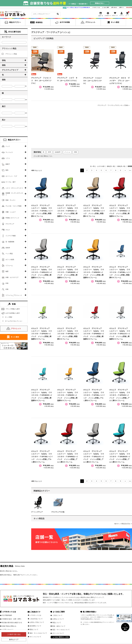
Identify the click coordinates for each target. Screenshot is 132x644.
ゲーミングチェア (37, 512)
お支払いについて (58, 619)
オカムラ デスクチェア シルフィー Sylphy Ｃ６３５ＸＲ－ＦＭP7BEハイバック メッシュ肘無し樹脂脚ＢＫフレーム (94, 211)
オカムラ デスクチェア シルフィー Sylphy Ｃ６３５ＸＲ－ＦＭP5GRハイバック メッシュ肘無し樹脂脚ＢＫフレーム (68, 211)
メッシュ (67, 152)
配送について (34, 629)
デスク (8, 230)
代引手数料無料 (7, 615)
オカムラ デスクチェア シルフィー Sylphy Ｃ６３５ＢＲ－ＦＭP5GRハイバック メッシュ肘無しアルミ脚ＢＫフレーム (120, 395)
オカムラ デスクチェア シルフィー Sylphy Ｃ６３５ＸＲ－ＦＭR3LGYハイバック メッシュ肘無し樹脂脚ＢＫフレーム (42, 272)
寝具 (7, 170)
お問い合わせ (114, 7)
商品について (57, 623)
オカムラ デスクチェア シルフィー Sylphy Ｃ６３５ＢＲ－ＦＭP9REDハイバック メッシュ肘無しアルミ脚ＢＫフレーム (68, 457)
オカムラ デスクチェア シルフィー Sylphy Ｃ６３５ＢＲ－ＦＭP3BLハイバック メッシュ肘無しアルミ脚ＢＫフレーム (94, 395)
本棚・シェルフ (11, 212)
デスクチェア (10, 224)
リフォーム (9, 266)
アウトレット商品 (9, 54)
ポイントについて (35, 637)
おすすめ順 (101, 166)
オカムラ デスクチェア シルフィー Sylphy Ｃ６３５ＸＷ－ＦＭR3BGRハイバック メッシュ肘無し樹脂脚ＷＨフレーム (42, 395)
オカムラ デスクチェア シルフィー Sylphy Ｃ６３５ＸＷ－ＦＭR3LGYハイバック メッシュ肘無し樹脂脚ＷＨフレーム (120, 334)
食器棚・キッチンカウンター (14, 194)
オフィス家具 (10, 260)
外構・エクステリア (12, 277)
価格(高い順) (121, 166)
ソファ (8, 158)
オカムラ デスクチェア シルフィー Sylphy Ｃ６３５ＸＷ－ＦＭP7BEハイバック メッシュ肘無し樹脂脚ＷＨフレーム (68, 334)
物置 (7, 271)
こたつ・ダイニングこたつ (14, 188)
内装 (7, 289)
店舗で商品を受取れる (9, 626)
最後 (130, 170)
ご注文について (57, 615)
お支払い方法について (37, 622)
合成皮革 (58, 152)
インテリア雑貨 (11, 236)
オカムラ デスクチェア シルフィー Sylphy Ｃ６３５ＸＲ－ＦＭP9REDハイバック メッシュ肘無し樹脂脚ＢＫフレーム (120, 211)
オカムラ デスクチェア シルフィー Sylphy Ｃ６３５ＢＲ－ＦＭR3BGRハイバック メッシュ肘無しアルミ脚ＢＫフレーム (120, 457)
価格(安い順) (111, 166)
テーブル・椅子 (11, 182)
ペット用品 (9, 254)
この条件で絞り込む (14, 634)
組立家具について (35, 626)
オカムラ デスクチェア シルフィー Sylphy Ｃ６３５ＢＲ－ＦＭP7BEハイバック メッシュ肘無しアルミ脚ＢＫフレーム (42, 457)
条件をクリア (14, 640)
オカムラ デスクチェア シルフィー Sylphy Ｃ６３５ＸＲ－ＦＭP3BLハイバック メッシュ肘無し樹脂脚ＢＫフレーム (42, 211)
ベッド (8, 146)
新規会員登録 (129, 7)
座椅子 (8, 164)
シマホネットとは (96, 7)
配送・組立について (59, 626)
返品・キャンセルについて (38, 633)
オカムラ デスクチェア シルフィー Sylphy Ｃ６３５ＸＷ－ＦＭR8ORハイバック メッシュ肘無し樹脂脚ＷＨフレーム (68, 395)
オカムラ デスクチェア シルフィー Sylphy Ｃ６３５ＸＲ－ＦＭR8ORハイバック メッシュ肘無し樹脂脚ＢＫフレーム (94, 272)
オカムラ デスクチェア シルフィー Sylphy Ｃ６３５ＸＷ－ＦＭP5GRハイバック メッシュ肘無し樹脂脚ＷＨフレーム (42, 334)
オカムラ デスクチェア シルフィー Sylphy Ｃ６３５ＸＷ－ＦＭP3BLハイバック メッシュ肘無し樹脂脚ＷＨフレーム (120, 272)
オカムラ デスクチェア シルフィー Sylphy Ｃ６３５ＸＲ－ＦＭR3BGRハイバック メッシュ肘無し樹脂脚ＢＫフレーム (68, 272)
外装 (7, 283)
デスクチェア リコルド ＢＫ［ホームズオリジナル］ (93, 81)
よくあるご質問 (105, 7)
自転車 (8, 248)
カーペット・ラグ (11, 176)
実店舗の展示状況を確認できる (12, 623)
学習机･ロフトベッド (12, 218)
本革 (49, 152)
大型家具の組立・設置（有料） (12, 619)
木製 (75, 152)
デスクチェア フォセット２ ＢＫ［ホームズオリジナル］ (41, 80)
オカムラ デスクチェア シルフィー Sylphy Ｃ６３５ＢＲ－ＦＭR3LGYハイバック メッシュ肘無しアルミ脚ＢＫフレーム (94, 457)
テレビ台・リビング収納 (13, 206)
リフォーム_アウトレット (14, 295)
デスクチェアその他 (58, 512)
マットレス (9, 152)
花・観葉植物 (10, 242)
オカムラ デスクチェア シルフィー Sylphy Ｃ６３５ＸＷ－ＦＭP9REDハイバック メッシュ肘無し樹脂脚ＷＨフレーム (94, 334)
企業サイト (122, 7)
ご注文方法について (36, 619)
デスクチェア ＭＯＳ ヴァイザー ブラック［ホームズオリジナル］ (119, 81)
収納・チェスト (11, 200)
